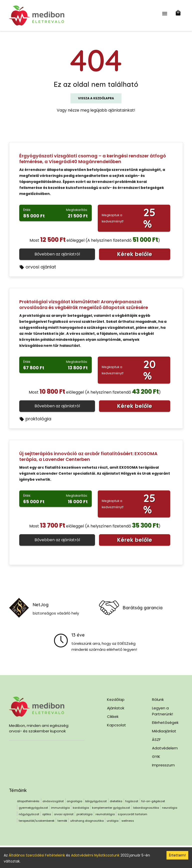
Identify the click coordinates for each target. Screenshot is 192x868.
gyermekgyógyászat (33, 808)
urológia (113, 821)
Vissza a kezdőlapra (96, 98)
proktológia (35, 419)
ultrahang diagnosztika (87, 821)
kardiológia (81, 808)
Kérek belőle (135, 254)
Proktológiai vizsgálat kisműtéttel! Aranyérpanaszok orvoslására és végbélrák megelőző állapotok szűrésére (84, 305)
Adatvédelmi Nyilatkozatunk (95, 855)
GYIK (156, 757)
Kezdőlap (116, 699)
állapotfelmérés (28, 801)
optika (47, 814)
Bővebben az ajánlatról (57, 254)
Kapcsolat (116, 725)
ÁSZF (156, 740)
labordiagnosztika (146, 808)
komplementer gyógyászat (111, 808)
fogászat (132, 801)
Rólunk (158, 699)
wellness (128, 821)
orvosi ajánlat (38, 267)
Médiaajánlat (164, 731)
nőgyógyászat (29, 814)
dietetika (116, 801)
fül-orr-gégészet (153, 801)
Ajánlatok (116, 708)
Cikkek (113, 716)
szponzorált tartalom (132, 814)
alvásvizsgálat (53, 801)
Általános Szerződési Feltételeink (37, 855)
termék (62, 821)
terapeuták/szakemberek (37, 821)
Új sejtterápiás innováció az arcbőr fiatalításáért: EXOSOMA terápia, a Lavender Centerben (88, 456)
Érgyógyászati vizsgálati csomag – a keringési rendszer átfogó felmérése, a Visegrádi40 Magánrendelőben (93, 159)
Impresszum (163, 765)
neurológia (170, 808)
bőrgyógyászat (96, 801)
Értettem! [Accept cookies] (177, 855)
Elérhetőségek (165, 722)
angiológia (74, 801)
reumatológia (105, 814)
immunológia (60, 808)
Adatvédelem (165, 748)
